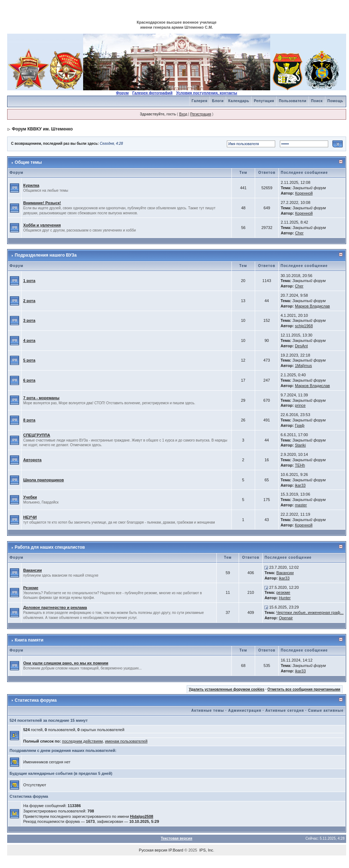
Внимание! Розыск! (42, 203)
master (301, 505)
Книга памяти (29, 640)
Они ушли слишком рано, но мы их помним (66, 663)
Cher (299, 233)
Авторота (32, 460)
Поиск (317, 101)
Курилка (31, 185)
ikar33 (300, 485)
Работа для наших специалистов (50, 547)
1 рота (29, 281)
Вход (183, 114)
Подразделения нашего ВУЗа (46, 255)
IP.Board (176, 850)
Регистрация (201, 114)
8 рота (29, 420)
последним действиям (82, 741)
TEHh (300, 465)
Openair (286, 618)
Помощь (335, 101)
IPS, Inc (206, 850)
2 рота (29, 301)
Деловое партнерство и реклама (55, 607)
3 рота (29, 320)
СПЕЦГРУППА (37, 435)
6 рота (29, 380)
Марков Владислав (312, 306)
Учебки (30, 497)
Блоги (218, 101)
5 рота (29, 360)
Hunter (285, 598)
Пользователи (293, 101)
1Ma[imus (303, 366)
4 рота (29, 340)
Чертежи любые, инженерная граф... (310, 612)
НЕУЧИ (30, 517)
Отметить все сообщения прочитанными (304, 689)
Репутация (264, 101)
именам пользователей (126, 741)
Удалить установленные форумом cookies (227, 689)
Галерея (200, 101)
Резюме (31, 588)
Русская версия (153, 850)
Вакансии (33, 570)
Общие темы (28, 162)
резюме (283, 592)
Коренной (304, 193)
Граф (300, 425)
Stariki (300, 445)
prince (300, 405)
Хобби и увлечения (42, 225)
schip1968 (304, 326)
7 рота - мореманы (41, 398)
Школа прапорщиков (44, 480)
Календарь (239, 101)
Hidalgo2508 (142, 816)
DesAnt (301, 346)
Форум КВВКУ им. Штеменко (42, 129)
